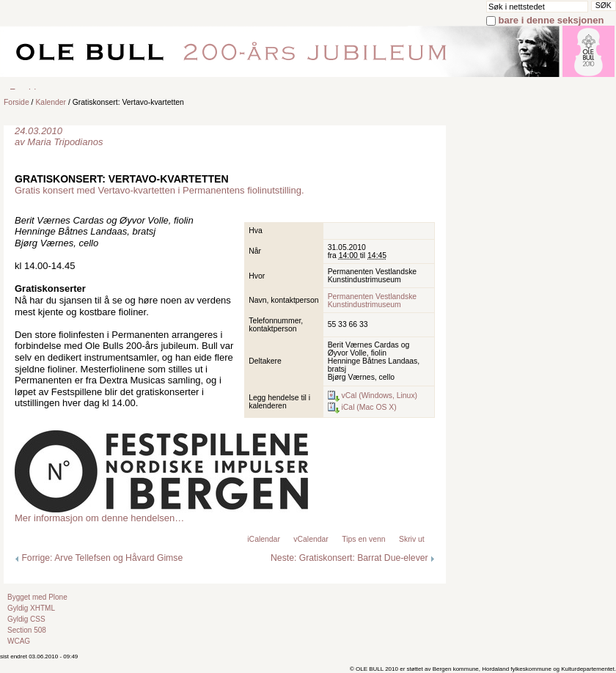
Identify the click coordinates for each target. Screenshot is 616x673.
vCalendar (311, 539)
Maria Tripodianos (65, 142)
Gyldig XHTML (31, 608)
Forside (16, 102)
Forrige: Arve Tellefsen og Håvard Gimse (99, 558)
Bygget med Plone (37, 597)
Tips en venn (363, 539)
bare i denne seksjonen (551, 20)
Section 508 (27, 630)
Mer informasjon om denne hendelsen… (99, 518)
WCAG (19, 641)
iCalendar (264, 539)
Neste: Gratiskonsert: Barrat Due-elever (353, 558)
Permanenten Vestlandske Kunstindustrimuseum (373, 301)
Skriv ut (412, 539)
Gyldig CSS (26, 619)
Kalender (51, 102)
